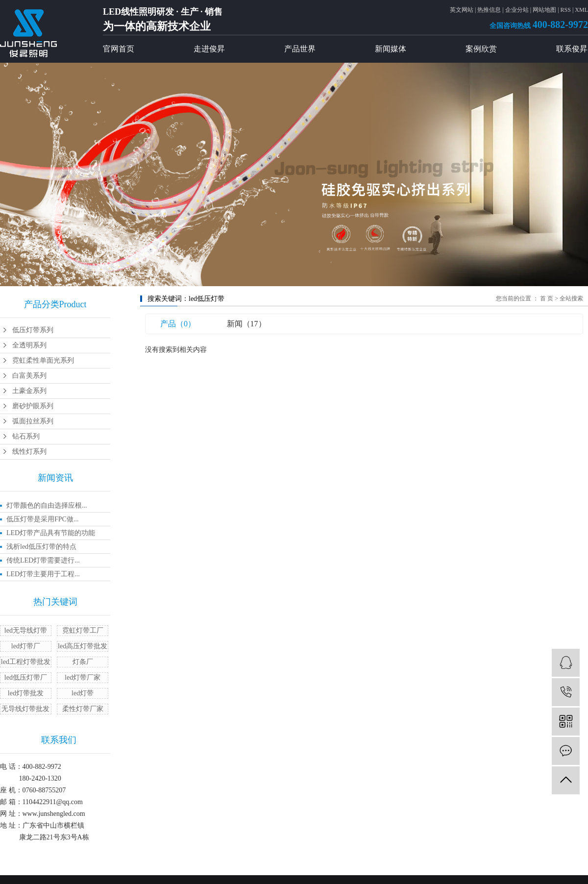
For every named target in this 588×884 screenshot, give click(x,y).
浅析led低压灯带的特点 (41, 547)
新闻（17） (246, 324)
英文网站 (462, 10)
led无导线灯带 (26, 630)
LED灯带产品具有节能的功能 (51, 533)
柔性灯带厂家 (83, 709)
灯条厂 (83, 662)
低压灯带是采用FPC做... (42, 519)
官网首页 (119, 49)
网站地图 (544, 10)
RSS (566, 10)
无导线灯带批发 (25, 709)
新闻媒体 (391, 49)
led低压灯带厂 (26, 677)
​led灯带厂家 (83, 677)
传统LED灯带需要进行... (43, 560)
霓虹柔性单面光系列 (43, 360)
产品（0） (178, 324)
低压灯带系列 (33, 330)
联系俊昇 (572, 49)
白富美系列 (29, 376)
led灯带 (83, 693)
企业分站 (517, 10)
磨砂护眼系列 (33, 406)
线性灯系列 (29, 452)
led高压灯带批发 (83, 646)
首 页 (547, 298)
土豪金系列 (29, 391)
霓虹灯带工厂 (83, 630)
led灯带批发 (26, 693)
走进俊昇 (209, 49)
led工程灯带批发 (26, 662)
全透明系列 (29, 345)
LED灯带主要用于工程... (43, 574)
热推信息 (489, 10)
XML (581, 10)
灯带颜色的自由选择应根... (47, 505)
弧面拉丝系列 (33, 421)
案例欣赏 (481, 49)
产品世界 (300, 49)
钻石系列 (26, 436)
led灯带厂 (26, 646)
